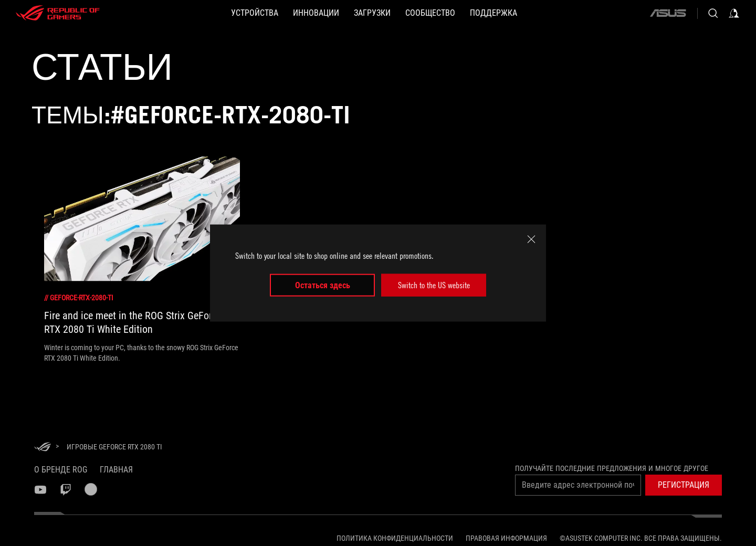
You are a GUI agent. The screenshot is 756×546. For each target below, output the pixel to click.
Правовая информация (506, 538)
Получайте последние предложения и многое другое (612, 468)
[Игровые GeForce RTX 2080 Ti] (114, 447)
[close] (531, 239)
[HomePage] (43, 448)
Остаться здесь (323, 285)
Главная (116, 470)
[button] (684, 485)
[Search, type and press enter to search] (713, 13)
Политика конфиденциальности (395, 538)
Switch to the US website (434, 285)
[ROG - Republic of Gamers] (58, 13)
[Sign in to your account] (734, 13)
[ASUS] (668, 13)
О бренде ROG (61, 470)
